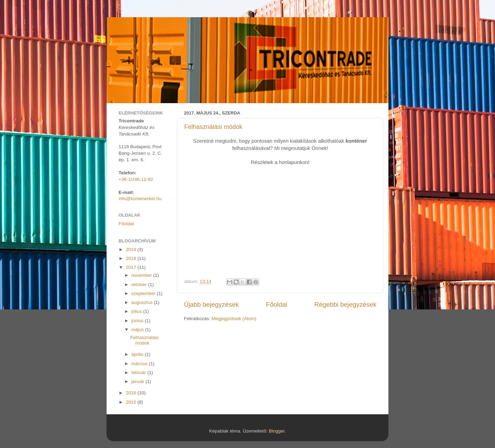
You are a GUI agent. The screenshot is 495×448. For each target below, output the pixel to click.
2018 (132, 258)
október (140, 285)
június (138, 321)
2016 (132, 393)
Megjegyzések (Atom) (234, 319)
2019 (132, 249)
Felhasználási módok (213, 127)
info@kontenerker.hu (140, 199)
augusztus (142, 302)
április (138, 354)
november (142, 275)
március (140, 364)
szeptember (144, 293)
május (138, 330)
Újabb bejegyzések (211, 304)
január (138, 381)
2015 (132, 402)
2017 (132, 267)
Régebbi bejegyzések (345, 304)
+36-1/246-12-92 (136, 179)
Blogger (277, 431)
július (137, 311)
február (139, 373)
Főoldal (277, 304)
